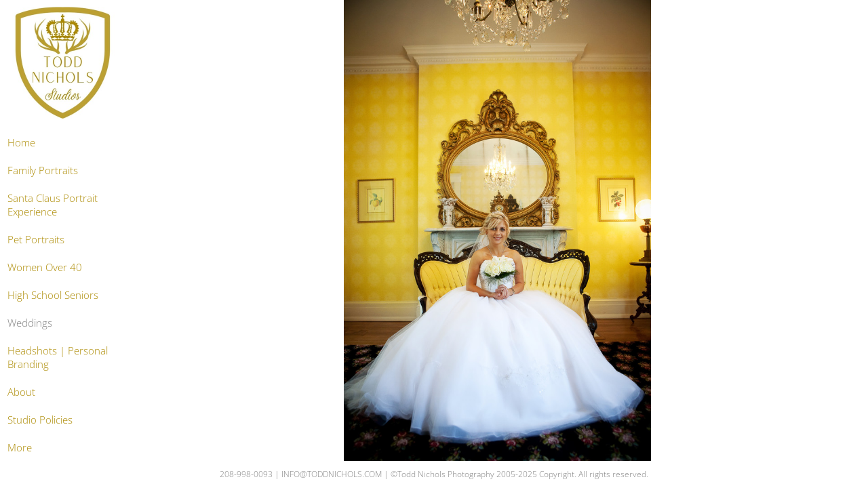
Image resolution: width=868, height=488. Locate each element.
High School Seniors (53, 295)
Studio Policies (40, 420)
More (20, 447)
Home (21, 142)
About (21, 392)
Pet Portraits (36, 239)
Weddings (30, 323)
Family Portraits (43, 170)
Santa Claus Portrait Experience (53, 205)
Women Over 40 (45, 267)
